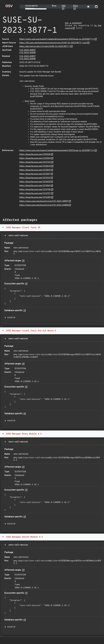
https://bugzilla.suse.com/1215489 (35, 197)
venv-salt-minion (18, 236)
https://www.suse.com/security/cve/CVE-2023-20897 (44, 201)
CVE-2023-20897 (27, 50)
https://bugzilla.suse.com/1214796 (35, 190)
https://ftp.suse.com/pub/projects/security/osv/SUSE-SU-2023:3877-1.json (53, 43)
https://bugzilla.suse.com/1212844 (35, 166)
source (11, 318)
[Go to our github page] (96, 7)
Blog (54, 6)
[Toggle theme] (88, 7)
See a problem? (73, 23)
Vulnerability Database (31, 7)
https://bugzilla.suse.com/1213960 (35, 186)
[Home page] (9, 7)
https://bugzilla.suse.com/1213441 (35, 178)
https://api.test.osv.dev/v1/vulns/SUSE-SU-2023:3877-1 (45, 47)
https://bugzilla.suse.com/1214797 (35, 194)
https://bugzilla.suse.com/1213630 (35, 182)
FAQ (64, 6)
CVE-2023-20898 (27, 53)
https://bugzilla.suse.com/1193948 (35, 154)
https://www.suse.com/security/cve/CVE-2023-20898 (44, 205)
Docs (75, 6)
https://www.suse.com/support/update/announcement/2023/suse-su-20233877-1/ (57, 39)
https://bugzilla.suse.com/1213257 (35, 174)
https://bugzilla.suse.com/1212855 (35, 170)
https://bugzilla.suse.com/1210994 (35, 158)
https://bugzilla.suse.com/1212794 (35, 162)
